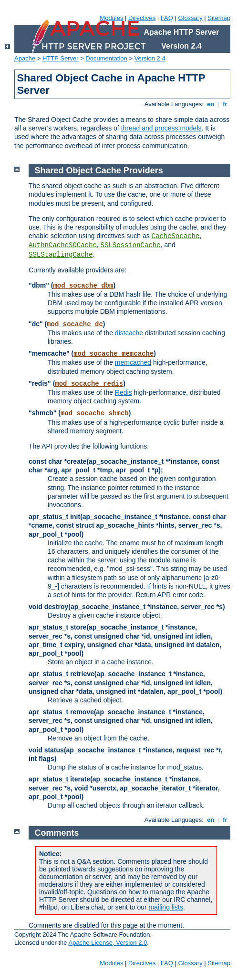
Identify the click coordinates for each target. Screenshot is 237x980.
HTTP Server (61, 58)
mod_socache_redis (89, 384)
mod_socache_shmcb (95, 413)
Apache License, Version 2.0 (108, 943)
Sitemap (219, 18)
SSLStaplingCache (61, 255)
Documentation (106, 58)
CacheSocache (176, 236)
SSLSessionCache (131, 245)
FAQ (167, 18)
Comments (57, 833)
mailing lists (166, 907)
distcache (129, 333)
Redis (124, 392)
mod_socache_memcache (113, 354)
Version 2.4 (150, 58)
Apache (25, 58)
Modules (111, 18)
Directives (142, 18)
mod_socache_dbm (83, 286)
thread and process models (161, 128)
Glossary (190, 18)
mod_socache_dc (75, 324)
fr (225, 104)
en (211, 104)
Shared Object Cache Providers (99, 170)
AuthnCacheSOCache (63, 245)
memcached (133, 362)
